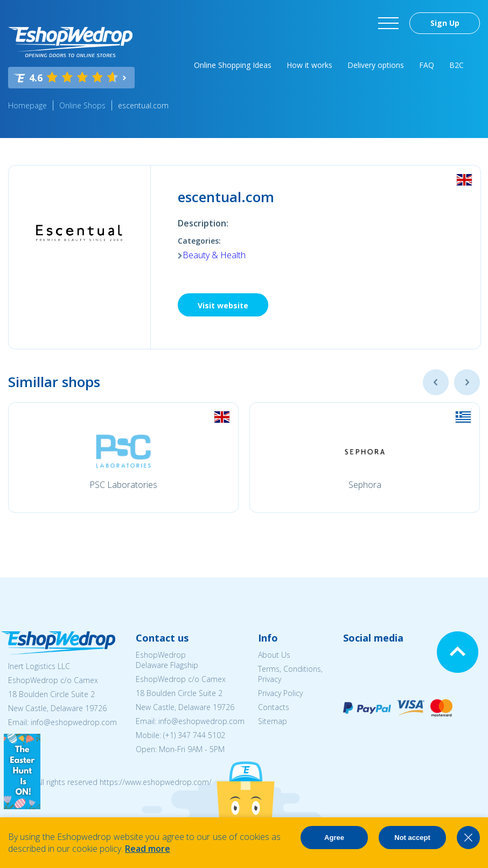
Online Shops (82, 105)
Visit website (223, 305)
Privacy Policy (280, 693)
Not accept (412, 838)
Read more (148, 849)
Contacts (274, 707)
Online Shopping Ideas (233, 65)
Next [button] (467, 382)
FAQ (427, 65)
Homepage (27, 105)
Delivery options (376, 65)
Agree (334, 838)
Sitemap (273, 721)
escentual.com (143, 105)
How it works (309, 65)
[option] (123, 457)
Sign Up (445, 23)
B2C (456, 65)
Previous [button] (436, 382)
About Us (274, 655)
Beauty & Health (214, 255)
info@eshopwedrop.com (74, 722)
